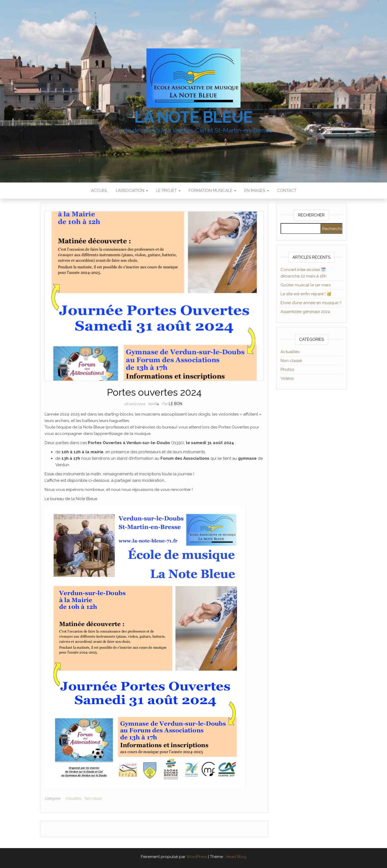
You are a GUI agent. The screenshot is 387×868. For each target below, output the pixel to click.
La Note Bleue (193, 117)
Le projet (168, 191)
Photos (287, 370)
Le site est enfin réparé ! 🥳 (306, 294)
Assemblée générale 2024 (305, 312)
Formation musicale (212, 191)
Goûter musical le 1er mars (306, 285)
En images (257, 191)
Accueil (99, 191)
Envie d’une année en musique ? (311, 303)
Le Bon (175, 404)
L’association (132, 191)
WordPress (197, 857)
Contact (287, 191)
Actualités (73, 798)
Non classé (93, 798)
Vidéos (287, 378)
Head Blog (236, 857)
